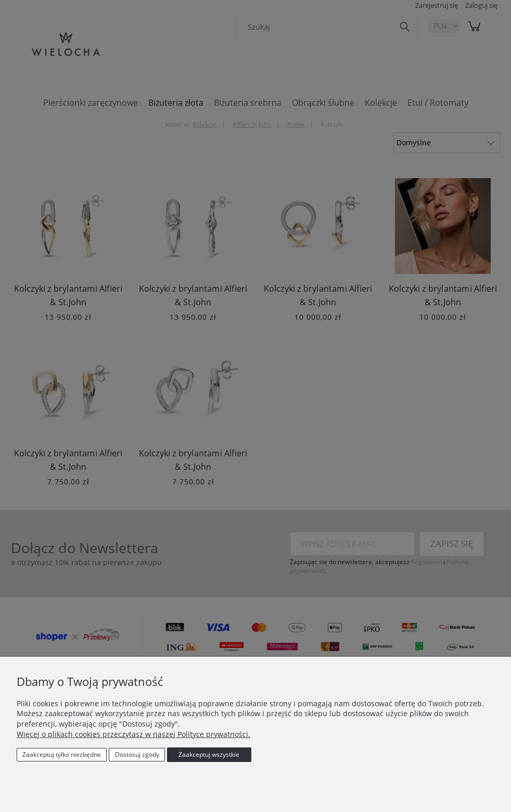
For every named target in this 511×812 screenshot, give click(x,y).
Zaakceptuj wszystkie (209, 754)
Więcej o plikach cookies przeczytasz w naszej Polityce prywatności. (133, 734)
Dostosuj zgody (137, 754)
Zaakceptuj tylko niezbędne (62, 754)
